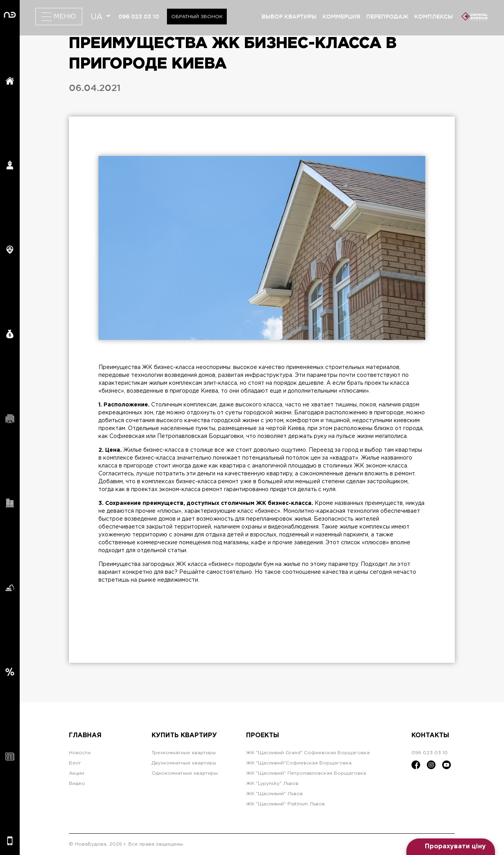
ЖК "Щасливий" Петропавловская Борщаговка (306, 773)
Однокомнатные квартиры (185, 773)
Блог (75, 763)
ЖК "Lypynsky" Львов (272, 784)
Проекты (263, 735)
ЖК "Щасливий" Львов (274, 794)
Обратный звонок (197, 17)
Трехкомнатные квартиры (184, 753)
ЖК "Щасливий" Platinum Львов (285, 804)
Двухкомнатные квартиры (184, 763)
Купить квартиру (184, 735)
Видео (77, 784)
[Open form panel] (451, 847)
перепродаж (387, 17)
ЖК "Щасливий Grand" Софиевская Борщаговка (308, 753)
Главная (85, 735)
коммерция (341, 17)
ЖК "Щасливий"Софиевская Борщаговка (299, 763)
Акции (77, 773)
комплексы (434, 17)
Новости (80, 753)
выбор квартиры (289, 17)
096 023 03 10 (139, 17)
